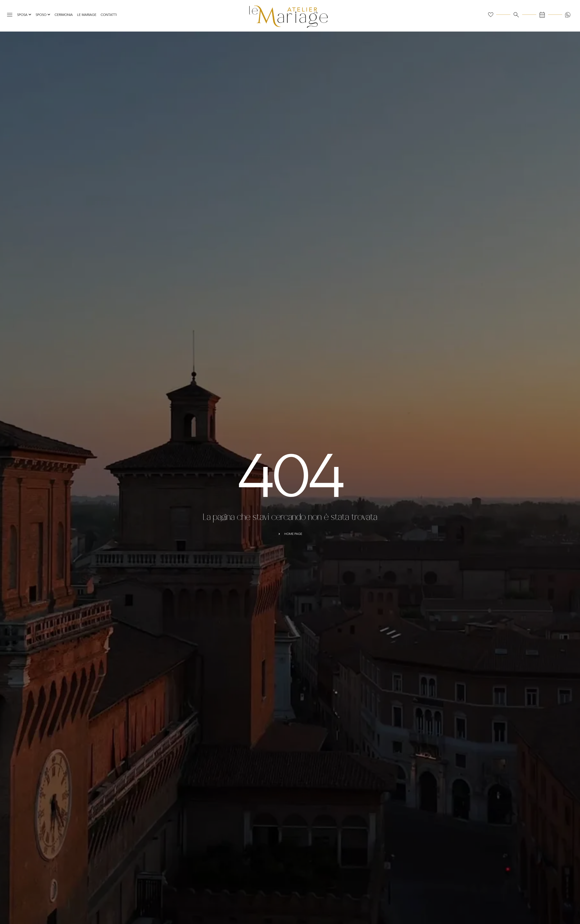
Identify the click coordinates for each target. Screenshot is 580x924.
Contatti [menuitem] (109, 15)
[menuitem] (24, 15)
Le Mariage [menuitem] (87, 15)
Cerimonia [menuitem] (64, 15)
